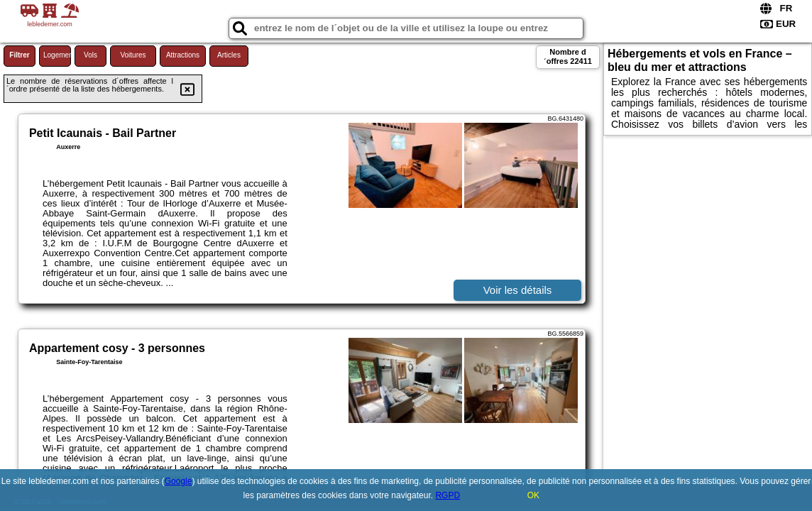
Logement (57, 55)
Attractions (183, 55)
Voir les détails (518, 290)
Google (179, 481)
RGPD (448, 495)
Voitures (133, 55)
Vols (90, 55)
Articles (229, 55)
